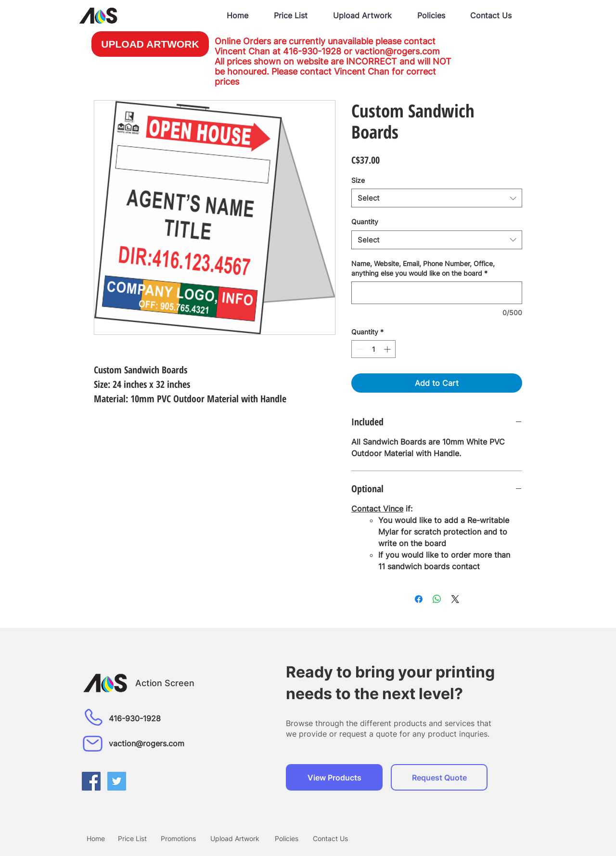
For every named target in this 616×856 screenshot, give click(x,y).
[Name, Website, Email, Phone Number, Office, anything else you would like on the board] (437, 293)
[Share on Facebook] (419, 599)
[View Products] (334, 777)
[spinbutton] (373, 349)
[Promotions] (178, 838)
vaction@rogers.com (397, 51)
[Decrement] (359, 349)
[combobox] (437, 198)
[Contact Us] (330, 838)
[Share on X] (455, 599)
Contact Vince (377, 509)
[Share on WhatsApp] (437, 599)
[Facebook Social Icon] (91, 781)
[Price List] (132, 838)
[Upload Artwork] (235, 838)
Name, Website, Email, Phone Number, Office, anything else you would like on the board (423, 268)
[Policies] (286, 838)
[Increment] (388, 349)
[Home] (96, 838)
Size (358, 180)
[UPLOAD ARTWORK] (150, 44)
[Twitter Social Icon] (117, 781)
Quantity (365, 222)
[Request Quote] (439, 777)
